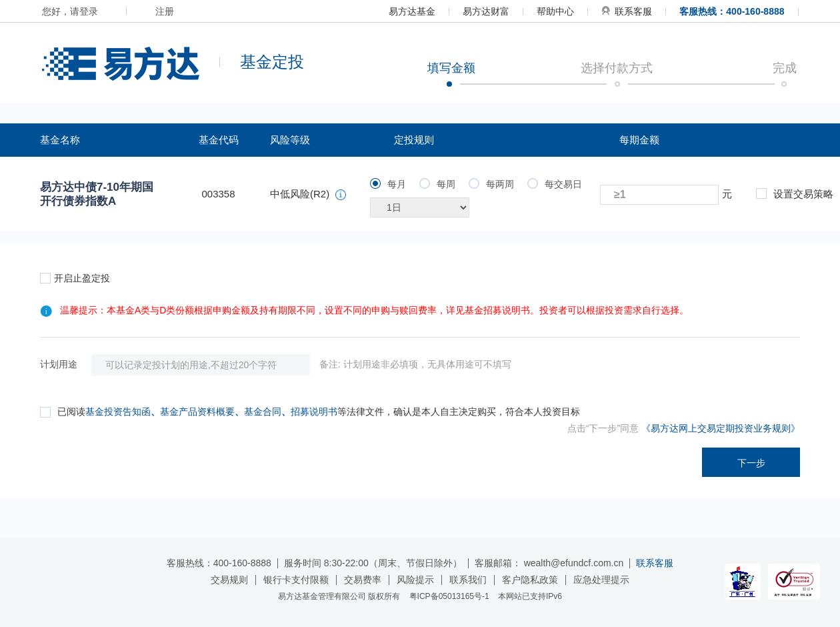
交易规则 (229, 580)
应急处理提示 (601, 580)
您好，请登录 (70, 11)
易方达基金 (412, 11)
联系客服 (627, 11)
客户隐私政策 (530, 580)
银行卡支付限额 (296, 580)
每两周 (491, 184)
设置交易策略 (795, 194)
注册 (165, 11)
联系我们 (468, 580)
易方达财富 (486, 11)
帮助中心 (555, 11)
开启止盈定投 (75, 278)
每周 (437, 184)
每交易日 (555, 184)
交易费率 (363, 580)
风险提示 (415, 580)
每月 (388, 184)
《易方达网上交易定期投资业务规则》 (721, 428)
